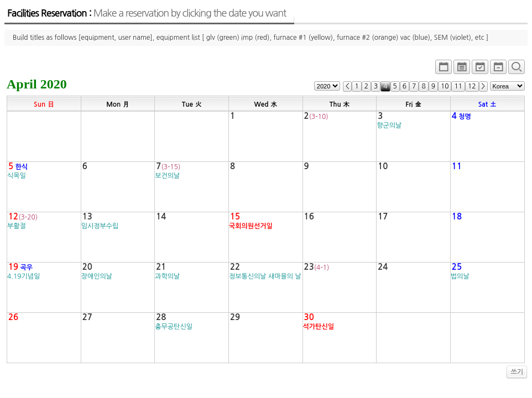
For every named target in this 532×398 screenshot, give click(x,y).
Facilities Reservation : (147, 13)
